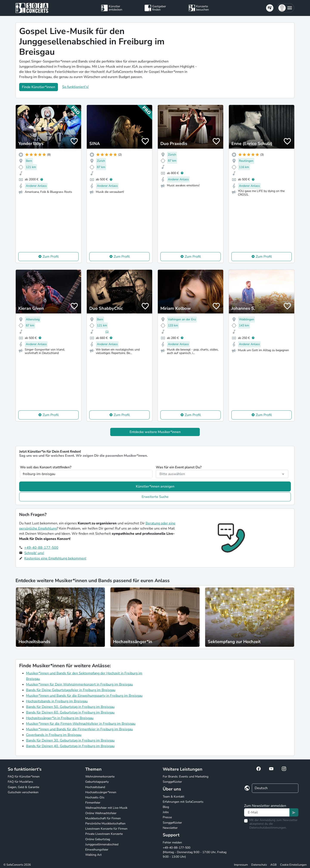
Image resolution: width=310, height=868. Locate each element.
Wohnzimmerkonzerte (100, 777)
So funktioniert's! (75, 87)
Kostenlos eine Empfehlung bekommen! (55, 558)
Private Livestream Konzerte (104, 834)
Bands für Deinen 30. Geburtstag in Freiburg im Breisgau (70, 740)
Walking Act (93, 855)
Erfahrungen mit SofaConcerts (183, 802)
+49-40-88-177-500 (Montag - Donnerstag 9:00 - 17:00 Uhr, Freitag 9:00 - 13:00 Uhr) (195, 852)
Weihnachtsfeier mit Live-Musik (106, 808)
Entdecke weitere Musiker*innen (155, 432)
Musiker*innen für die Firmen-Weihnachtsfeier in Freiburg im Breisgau (81, 724)
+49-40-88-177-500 (41, 548)
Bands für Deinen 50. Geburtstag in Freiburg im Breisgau (70, 707)
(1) (107, 332)
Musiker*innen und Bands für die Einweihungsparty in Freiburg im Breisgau (84, 696)
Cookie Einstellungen (293, 865)
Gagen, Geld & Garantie (23, 787)
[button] (286, 8)
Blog (166, 807)
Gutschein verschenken (23, 792)
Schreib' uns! (34, 553)
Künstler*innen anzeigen (155, 486)
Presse (167, 817)
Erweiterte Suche (155, 497)
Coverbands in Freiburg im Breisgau (54, 735)
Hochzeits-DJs (95, 797)
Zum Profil (51, 257)
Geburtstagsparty (97, 782)
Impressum (241, 865)
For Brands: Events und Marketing (186, 777)
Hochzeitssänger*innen (101, 792)
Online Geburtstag (98, 839)
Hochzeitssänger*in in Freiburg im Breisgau (60, 718)
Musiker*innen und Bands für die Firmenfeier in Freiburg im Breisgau (79, 729)
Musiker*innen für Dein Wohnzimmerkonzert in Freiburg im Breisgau (79, 684)
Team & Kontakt (174, 797)
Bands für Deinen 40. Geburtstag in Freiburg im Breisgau (70, 746)
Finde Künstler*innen (39, 87)
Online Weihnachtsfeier (101, 813)
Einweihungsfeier (97, 850)
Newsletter (170, 828)
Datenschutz (259, 865)
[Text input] (267, 812)
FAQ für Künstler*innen (24, 777)
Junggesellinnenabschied (102, 844)
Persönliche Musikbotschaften (105, 824)
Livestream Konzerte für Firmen (106, 829)
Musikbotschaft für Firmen (103, 818)
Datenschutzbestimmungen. (268, 828)
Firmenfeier (93, 803)
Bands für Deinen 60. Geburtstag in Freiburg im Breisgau (70, 712)
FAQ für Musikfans (20, 782)
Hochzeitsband (95, 787)
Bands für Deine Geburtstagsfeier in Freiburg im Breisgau (71, 690)
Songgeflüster (172, 782)
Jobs (166, 812)
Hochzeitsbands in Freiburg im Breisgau (57, 701)
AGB (274, 865)
